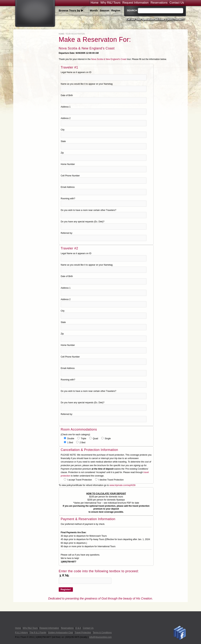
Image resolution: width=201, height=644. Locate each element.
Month (94, 11)
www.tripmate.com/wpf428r (122, 485)
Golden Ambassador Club (60, 633)
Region (116, 11)
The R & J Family (38, 633)
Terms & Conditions (102, 633)
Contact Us (177, 3)
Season (104, 11)
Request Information (135, 3)
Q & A (78, 628)
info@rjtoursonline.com (100, 637)
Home (95, 3)
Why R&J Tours (110, 3)
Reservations (159, 3)
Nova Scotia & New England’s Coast (109, 59)
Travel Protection (83, 633)
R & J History (21, 633)
